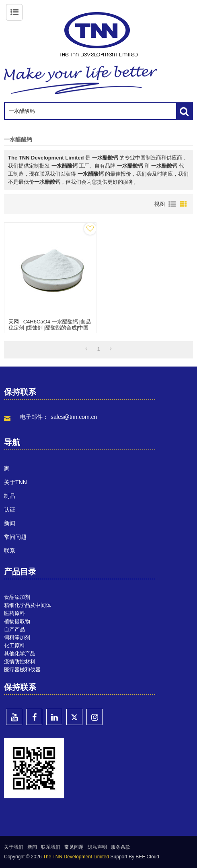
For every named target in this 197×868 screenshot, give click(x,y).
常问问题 (15, 537)
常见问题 (74, 847)
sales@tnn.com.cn (74, 417)
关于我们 (14, 847)
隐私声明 (97, 847)
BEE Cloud (147, 857)
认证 (10, 510)
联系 (10, 551)
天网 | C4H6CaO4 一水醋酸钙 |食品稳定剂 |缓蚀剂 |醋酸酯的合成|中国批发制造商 (50, 328)
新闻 (10, 523)
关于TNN (15, 482)
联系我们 (51, 847)
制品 (10, 496)
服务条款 (121, 847)
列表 (172, 204)
